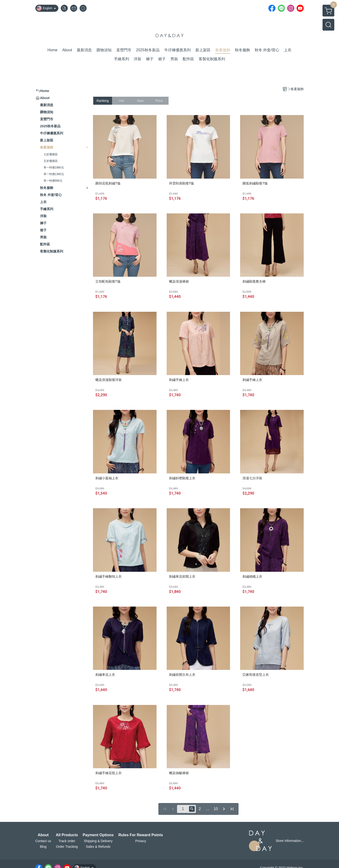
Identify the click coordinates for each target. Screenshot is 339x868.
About (43, 835)
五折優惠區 (51, 161)
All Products (67, 835)
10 (216, 809)
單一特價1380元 (54, 174)
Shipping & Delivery (98, 841)
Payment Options (98, 835)
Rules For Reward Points (141, 835)
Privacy (141, 841)
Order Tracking (67, 847)
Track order (67, 841)
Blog (43, 847)
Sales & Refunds (98, 847)
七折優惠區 (51, 154)
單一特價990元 (53, 181)
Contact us (43, 841)
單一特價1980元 (54, 168)
